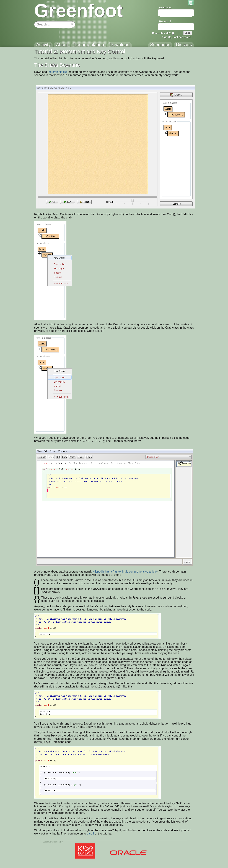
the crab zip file (57, 72)
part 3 (90, 834)
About (46, 842)
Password (165, 21)
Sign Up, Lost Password (176, 37)
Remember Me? (161, 33)
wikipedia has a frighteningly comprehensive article (125, 572)
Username (165, 7)
